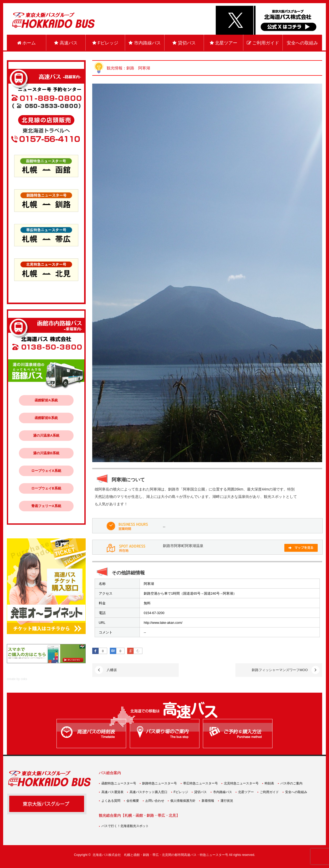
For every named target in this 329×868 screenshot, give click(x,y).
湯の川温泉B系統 (46, 453)
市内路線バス (145, 43)
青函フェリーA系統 (46, 506)
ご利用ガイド (263, 43)
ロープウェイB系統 (46, 488)
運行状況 (227, 801)
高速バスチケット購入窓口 (148, 792)
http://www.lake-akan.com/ (163, 623)
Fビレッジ (105, 43)
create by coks (17, 679)
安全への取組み (302, 43)
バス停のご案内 (291, 783)
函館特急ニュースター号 (119, 783)
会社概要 (133, 801)
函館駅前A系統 (46, 400)
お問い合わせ (155, 801)
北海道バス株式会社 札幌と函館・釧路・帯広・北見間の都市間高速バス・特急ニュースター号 (160, 855)
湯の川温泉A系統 (46, 435)
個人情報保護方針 (183, 801)
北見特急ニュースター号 (241, 783)
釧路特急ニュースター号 (160, 783)
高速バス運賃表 (112, 792)
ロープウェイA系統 (46, 471)
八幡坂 (112, 670)
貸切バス (184, 43)
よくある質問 (111, 801)
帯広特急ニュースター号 (201, 783)
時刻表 (269, 783)
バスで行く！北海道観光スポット (125, 826)
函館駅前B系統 (46, 418)
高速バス (66, 43)
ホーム (27, 43)
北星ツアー (224, 43)
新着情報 (208, 801)
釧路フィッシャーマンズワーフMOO (280, 670)
